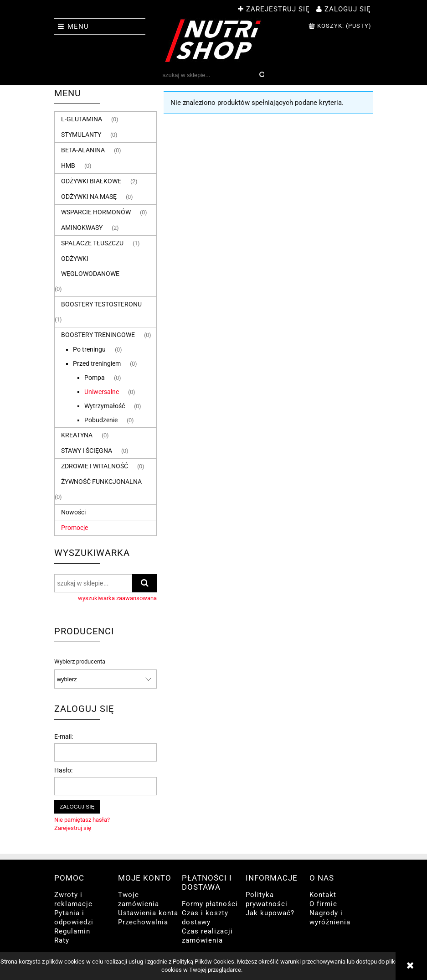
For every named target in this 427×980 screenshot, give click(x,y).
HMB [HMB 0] (68, 166)
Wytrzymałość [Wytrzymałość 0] (105, 406)
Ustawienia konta (148, 913)
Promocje (75, 528)
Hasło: (63, 770)
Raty (62, 940)
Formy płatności (210, 904)
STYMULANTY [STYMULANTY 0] (81, 135)
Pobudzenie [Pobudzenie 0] (101, 420)
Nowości (73, 512)
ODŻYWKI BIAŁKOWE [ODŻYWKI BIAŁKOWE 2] (91, 181)
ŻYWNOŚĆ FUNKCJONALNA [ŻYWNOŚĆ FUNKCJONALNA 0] (101, 482)
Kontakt (323, 895)
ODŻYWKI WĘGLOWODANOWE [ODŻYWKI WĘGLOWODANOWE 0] (90, 266)
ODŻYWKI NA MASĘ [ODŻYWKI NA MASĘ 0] (89, 197)
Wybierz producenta (80, 662)
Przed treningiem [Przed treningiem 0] (97, 363)
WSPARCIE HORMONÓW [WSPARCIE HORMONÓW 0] (96, 212)
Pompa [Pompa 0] (95, 378)
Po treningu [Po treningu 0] (89, 349)
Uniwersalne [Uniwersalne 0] (102, 392)
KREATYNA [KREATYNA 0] (77, 435)
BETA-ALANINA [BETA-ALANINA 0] (83, 150)
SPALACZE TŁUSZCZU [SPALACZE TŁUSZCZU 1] (92, 243)
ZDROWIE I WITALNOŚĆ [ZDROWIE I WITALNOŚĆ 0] (95, 466)
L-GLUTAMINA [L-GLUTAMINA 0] (82, 119)
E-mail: (64, 736)
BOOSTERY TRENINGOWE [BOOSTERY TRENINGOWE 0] (98, 335)
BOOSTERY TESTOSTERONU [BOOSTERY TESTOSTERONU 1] (101, 304)
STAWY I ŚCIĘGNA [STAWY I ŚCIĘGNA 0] (87, 451)
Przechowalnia (143, 922)
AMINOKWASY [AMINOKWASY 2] (82, 228)
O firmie (323, 904)
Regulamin (72, 931)
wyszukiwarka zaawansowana (117, 598)
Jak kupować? (270, 913)
